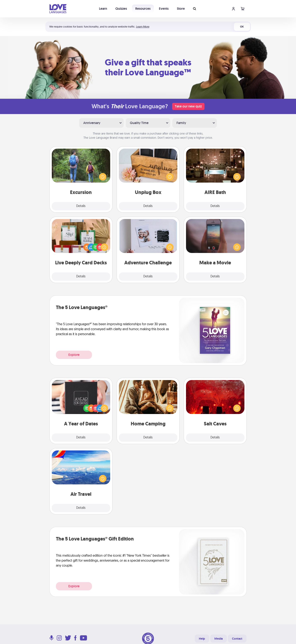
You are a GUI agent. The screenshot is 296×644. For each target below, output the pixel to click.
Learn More (143, 27)
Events (164, 9)
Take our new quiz (188, 106)
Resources (143, 9)
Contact (237, 639)
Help (202, 639)
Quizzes (121, 9)
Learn (103, 9)
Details (81, 206)
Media (219, 639)
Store (181, 9)
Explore (74, 355)
